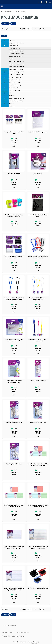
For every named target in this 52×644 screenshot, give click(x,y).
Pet (10, 93)
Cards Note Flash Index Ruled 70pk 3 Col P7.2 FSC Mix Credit (38, 506)
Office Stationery (14, 46)
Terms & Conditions (7, 636)
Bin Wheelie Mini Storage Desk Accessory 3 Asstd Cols (14, 216)
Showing (5, 29)
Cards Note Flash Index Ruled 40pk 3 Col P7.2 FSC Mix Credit (14, 506)
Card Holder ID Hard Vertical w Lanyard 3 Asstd (38, 299)
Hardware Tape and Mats (16, 101)
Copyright (5, 625)
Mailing (11, 59)
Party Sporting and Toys (16, 77)
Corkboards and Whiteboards (17, 53)
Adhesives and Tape (15, 48)
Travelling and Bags (14, 90)
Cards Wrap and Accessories (17, 74)
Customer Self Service (13, 633)
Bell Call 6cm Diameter (14, 173)
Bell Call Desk (38, 173)
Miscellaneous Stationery (17, 67)
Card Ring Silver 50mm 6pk (14, 464)
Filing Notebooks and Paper (17, 43)
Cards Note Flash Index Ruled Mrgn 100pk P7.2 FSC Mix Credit (14, 548)
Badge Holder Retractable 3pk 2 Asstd (14, 133)
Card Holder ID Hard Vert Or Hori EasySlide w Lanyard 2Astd (14, 299)
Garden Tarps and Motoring (17, 98)
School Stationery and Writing (17, 69)
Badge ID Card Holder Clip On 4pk (38, 132)
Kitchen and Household (15, 82)
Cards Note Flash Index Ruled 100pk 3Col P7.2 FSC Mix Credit (38, 465)
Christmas (12, 106)
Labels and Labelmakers (16, 56)
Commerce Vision (25, 633)
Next (14, 23)
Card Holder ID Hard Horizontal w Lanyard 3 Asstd (38, 257)
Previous (6, 23)
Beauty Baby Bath (14, 88)
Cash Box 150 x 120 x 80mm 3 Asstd (38, 588)
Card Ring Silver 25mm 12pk (38, 381)
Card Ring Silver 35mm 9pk (38, 422)
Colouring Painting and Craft (17, 72)
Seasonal (11, 103)
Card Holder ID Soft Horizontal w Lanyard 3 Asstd (38, 340)
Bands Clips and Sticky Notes (17, 51)
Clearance (12, 40)
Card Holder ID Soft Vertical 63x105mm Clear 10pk (14, 382)
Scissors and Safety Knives (16, 64)
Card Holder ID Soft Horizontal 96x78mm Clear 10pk (14, 340)
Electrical (12, 95)
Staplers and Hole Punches (16, 61)
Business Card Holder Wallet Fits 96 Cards (38, 216)
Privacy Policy (15, 636)
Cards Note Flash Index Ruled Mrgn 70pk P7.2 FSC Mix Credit (14, 589)
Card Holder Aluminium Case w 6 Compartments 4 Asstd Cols (14, 257)
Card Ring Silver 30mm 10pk (14, 422)
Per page (23, 29)
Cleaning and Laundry (15, 85)
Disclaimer (22, 636)
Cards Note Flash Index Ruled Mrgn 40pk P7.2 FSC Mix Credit (38, 548)
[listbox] (29, 29)
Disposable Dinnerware (15, 80)
